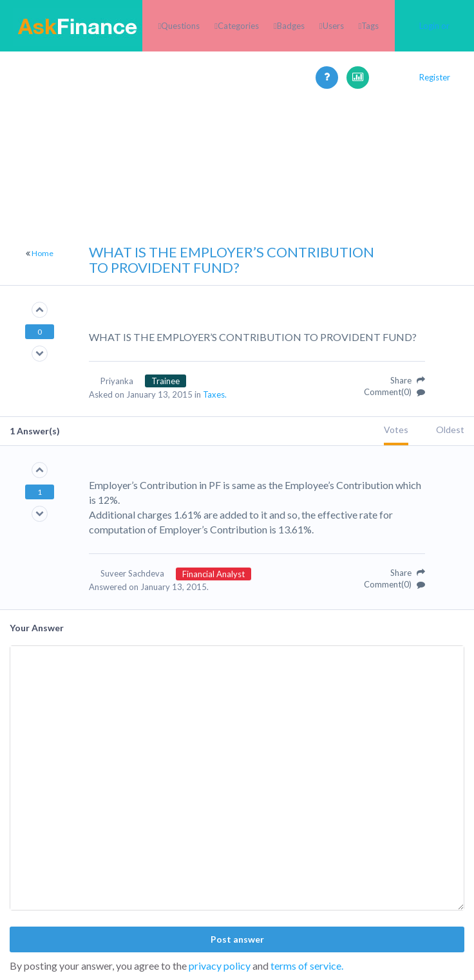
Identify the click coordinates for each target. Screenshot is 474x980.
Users (333, 26)
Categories (238, 26)
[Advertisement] (237, 193)
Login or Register (435, 51)
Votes (396, 430)
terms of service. (307, 966)
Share (408, 380)
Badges (291, 26)
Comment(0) (394, 392)
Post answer (237, 939)
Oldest (450, 430)
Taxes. (215, 394)
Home (43, 253)
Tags (370, 26)
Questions (180, 26)
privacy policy (220, 966)
